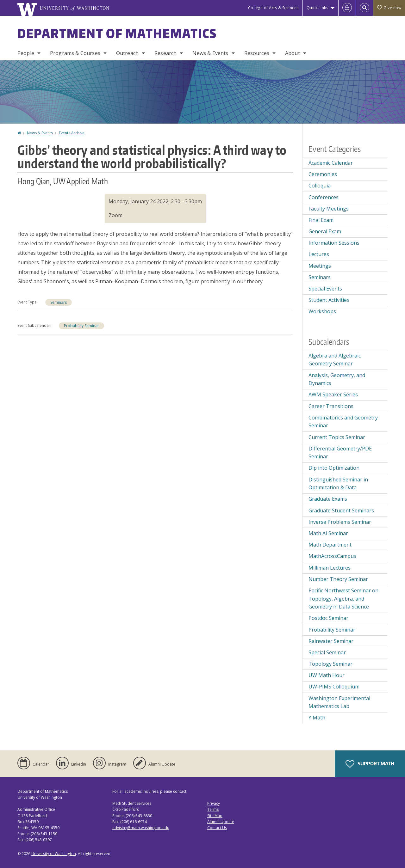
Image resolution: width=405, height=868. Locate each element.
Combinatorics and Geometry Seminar (343, 422)
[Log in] (347, 8)
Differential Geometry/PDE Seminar (340, 453)
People (26, 53)
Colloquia (320, 186)
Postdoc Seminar (328, 618)
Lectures (319, 254)
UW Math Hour (327, 675)
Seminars (59, 302)
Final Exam (321, 220)
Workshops (322, 311)
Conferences (324, 197)
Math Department (330, 545)
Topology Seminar (330, 664)
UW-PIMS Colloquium (334, 687)
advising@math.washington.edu (141, 828)
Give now (389, 8)
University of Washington (54, 854)
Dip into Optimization (334, 468)
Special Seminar (327, 652)
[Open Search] (364, 8)
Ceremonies (323, 174)
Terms (213, 809)
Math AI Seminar (328, 533)
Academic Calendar (331, 163)
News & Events (210, 53)
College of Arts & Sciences (273, 8)
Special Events (325, 289)
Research (165, 53)
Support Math (370, 764)
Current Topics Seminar (337, 437)
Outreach (127, 53)
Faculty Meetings (329, 209)
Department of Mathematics (117, 34)
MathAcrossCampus (332, 556)
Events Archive (72, 133)
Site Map (215, 816)
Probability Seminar (81, 326)
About (293, 53)
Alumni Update (221, 822)
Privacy (214, 803)
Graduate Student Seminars (341, 510)
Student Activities (329, 300)
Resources (257, 53)
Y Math (317, 718)
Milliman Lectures (330, 568)
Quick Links (318, 8)
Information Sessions (334, 243)
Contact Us (217, 828)
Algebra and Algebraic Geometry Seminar (335, 360)
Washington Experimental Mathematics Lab (339, 702)
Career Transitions (331, 406)
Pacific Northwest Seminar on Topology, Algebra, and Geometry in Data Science (343, 599)
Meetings (320, 266)
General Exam (325, 231)
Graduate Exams (328, 499)
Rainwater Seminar (331, 641)
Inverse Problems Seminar (340, 522)
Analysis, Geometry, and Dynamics (337, 379)
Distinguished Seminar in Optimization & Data (338, 484)
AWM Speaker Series (333, 394)
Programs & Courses (75, 53)
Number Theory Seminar (338, 579)
